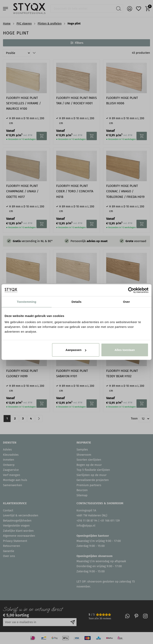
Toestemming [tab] (27, 301)
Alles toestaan (125, 350)
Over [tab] (126, 301)
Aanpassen (76, 350)
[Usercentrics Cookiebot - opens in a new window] (131, 290)
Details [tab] (76, 301)
